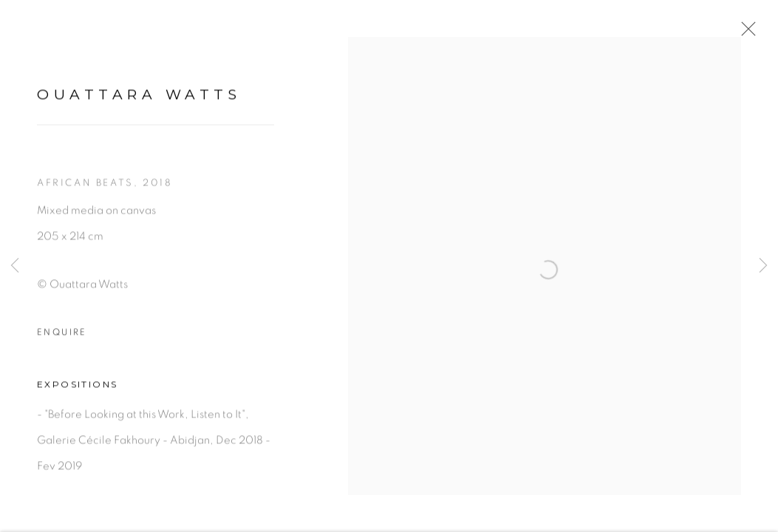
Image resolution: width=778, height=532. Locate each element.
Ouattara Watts (139, 108)
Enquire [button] (62, 345)
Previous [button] (15, 266)
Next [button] (763, 266)
